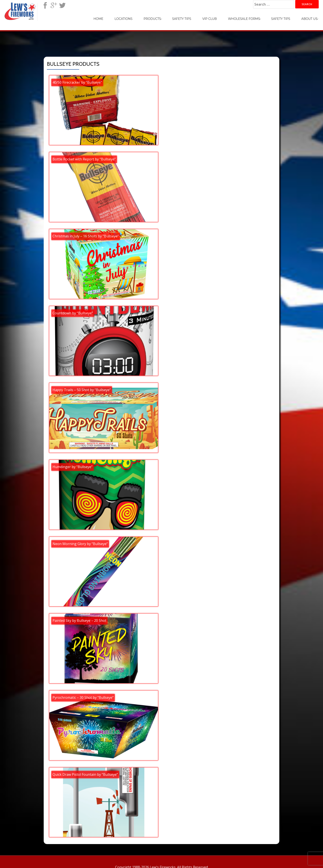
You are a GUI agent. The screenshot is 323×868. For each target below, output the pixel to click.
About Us (309, 19)
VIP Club (209, 19)
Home (98, 19)
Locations (123, 19)
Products (152, 19)
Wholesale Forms (244, 19)
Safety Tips (182, 19)
